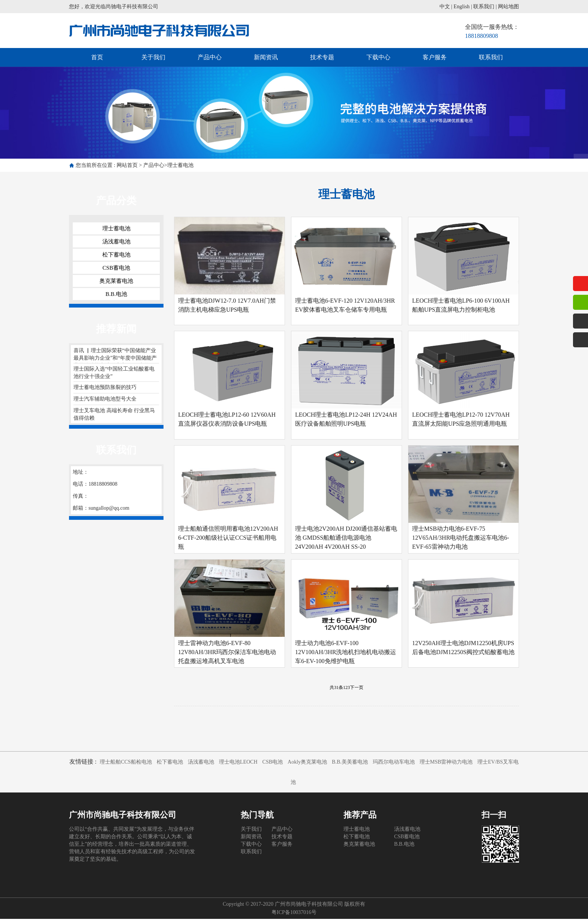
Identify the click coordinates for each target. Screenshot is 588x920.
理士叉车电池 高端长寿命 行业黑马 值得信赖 (114, 414)
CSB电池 (273, 763)
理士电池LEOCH (238, 763)
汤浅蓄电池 (116, 242)
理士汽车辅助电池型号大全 (105, 399)
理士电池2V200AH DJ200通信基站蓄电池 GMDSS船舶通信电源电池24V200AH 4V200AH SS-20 (346, 538)
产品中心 (210, 57)
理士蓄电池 (180, 165)
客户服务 (435, 57)
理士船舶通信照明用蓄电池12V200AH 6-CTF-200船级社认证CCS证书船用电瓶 (228, 538)
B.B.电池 (116, 294)
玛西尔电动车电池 (394, 763)
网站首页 (127, 165)
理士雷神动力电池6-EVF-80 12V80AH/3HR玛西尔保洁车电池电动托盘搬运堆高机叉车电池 (227, 653)
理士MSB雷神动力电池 (446, 763)
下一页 (357, 689)
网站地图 (508, 7)
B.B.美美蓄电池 (350, 763)
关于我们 (153, 57)
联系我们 (484, 7)
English (462, 7)
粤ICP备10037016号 (294, 913)
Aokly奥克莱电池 (307, 763)
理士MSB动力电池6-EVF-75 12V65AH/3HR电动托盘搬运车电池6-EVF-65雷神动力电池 (461, 538)
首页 (97, 57)
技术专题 (322, 57)
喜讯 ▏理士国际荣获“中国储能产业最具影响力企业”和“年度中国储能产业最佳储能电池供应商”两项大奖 (115, 356)
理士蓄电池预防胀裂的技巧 (105, 387)
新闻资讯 (266, 57)
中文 (445, 7)
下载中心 (378, 57)
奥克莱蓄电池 (116, 281)
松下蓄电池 (116, 255)
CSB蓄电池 (116, 268)
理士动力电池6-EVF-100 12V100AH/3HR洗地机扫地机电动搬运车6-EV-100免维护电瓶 (346, 653)
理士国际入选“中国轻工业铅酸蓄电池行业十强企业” (114, 373)
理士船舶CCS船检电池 (126, 763)
